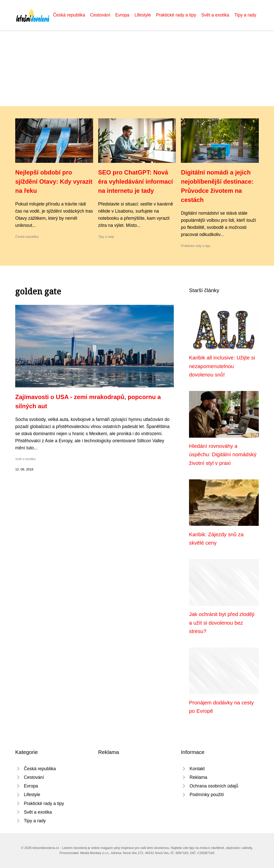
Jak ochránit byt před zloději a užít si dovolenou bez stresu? (222, 623)
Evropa (122, 15)
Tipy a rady (245, 15)
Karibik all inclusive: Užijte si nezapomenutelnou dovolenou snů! (222, 366)
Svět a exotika (215, 15)
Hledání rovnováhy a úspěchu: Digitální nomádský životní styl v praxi (223, 454)
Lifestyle (143, 15)
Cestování (100, 15)
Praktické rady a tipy (176, 15)
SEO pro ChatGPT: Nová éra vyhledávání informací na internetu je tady (136, 182)
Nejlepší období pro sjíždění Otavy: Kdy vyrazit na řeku (54, 182)
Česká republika (69, 15)
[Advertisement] (137, 68)
